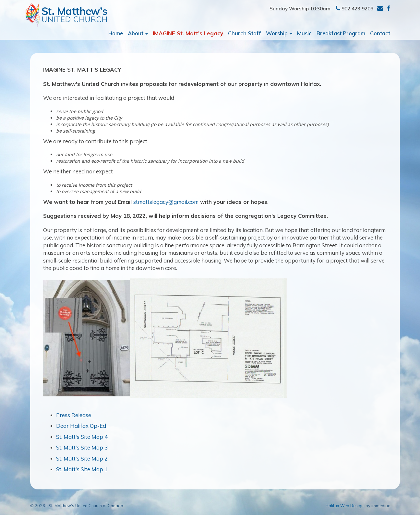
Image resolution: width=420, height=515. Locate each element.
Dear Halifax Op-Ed (81, 426)
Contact (380, 33)
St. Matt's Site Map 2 (82, 458)
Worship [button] (279, 33)
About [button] (138, 33)
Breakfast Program (341, 33)
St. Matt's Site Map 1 (82, 469)
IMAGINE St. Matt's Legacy (188, 33)
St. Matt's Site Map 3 (82, 447)
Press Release (74, 415)
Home (116, 33)
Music (304, 33)
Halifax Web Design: (345, 506)
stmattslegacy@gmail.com (166, 202)
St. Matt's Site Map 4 (82, 437)
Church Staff (245, 33)
